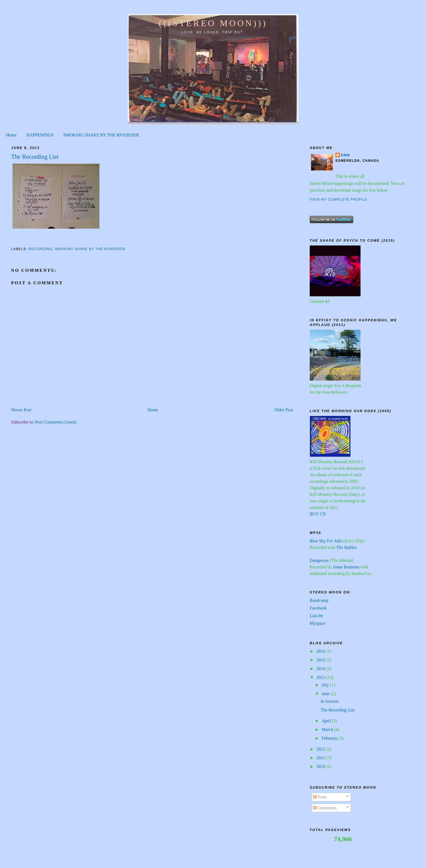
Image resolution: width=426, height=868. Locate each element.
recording (40, 249)
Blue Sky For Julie (326, 541)
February (330, 738)
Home (11, 135)
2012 (321, 749)
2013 (321, 677)
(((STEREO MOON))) (213, 23)
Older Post (284, 410)
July (326, 685)
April (327, 721)
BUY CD (318, 514)
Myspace (318, 623)
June (326, 694)
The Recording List (337, 710)
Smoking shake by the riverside (90, 249)
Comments (325, 808)
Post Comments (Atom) (56, 422)
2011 (321, 758)
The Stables (347, 547)
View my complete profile (339, 200)
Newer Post (21, 410)
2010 (321, 766)
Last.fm (316, 616)
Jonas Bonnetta (346, 567)
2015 (321, 660)
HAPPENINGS (40, 135)
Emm (345, 155)
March (328, 729)
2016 (321, 651)
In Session (330, 701)
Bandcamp (319, 600)
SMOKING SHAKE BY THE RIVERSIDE (101, 135)
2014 (321, 669)
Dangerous (319, 560)
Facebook (318, 608)
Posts (320, 797)
